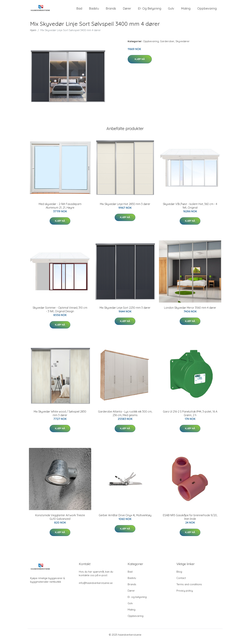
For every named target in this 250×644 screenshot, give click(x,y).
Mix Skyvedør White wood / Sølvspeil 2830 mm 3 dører (60, 417)
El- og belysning (150, 10)
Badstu (94, 10)
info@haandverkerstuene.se (96, 586)
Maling (186, 10)
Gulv (171, 10)
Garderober (167, 45)
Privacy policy (185, 594)
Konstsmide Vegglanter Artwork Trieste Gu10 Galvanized (60, 520)
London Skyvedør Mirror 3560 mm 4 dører (190, 311)
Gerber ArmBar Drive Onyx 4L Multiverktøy (125, 519)
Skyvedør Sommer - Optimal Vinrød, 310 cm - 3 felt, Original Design (60, 313)
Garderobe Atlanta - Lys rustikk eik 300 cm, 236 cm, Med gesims (125, 417)
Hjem (33, 34)
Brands (111, 10)
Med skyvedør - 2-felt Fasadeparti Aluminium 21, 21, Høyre (60, 209)
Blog (179, 575)
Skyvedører (183, 45)
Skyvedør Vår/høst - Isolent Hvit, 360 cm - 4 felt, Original (190, 209)
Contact (181, 581)
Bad (79, 10)
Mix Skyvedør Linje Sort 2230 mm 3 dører (125, 311)
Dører (127, 10)
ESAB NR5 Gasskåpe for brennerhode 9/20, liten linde (190, 520)
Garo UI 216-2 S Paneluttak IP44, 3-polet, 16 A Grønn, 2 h (190, 417)
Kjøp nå (140, 63)
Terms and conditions (189, 588)
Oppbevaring (207, 10)
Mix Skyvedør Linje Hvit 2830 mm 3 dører (125, 207)
